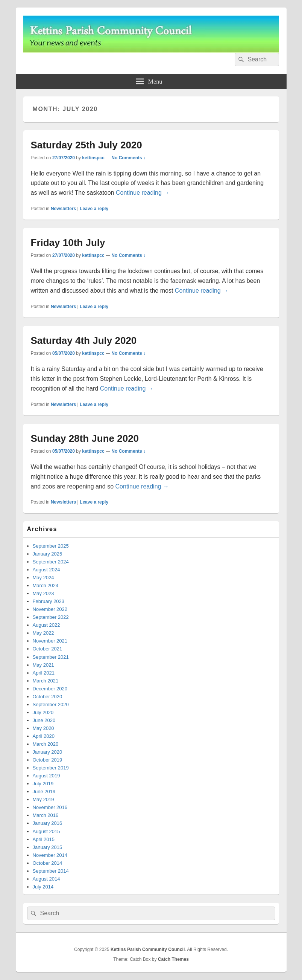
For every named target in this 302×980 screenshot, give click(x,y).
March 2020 (46, 744)
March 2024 (46, 585)
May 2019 (43, 799)
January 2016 (48, 823)
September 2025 (51, 546)
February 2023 (49, 601)
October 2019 (48, 760)
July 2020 (43, 712)
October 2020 (48, 697)
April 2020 (44, 736)
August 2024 (46, 570)
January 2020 (48, 752)
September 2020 (51, 704)
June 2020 (44, 720)
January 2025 (48, 554)
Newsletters (63, 209)
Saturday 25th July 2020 (87, 145)
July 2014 (43, 887)
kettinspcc (93, 158)
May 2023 (43, 593)
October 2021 (48, 649)
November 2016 (50, 807)
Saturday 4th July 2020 (84, 340)
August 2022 (46, 625)
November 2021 (50, 641)
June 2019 (44, 791)
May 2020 (43, 728)
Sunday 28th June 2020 (85, 438)
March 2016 (46, 815)
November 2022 (50, 609)
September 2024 (51, 562)
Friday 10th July (68, 243)
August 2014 (46, 879)
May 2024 (43, 578)
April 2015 (44, 839)
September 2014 (51, 871)
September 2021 (51, 657)
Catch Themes (173, 959)
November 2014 (50, 855)
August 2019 (46, 776)
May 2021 (43, 665)
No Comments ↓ (128, 158)
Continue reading (143, 193)
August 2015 (46, 831)
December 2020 (50, 689)
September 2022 (51, 617)
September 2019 (51, 768)
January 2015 (48, 847)
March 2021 (46, 681)
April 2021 (44, 673)
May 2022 (43, 633)
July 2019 (43, 784)
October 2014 (48, 863)
